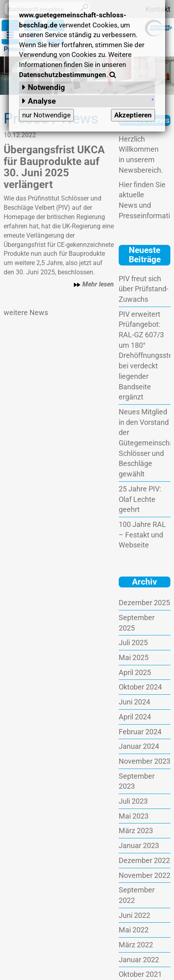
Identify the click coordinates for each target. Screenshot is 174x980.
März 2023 (136, 831)
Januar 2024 (139, 746)
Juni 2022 (134, 915)
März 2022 (136, 945)
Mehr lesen (94, 284)
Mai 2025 (134, 657)
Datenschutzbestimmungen (63, 75)
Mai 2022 (134, 930)
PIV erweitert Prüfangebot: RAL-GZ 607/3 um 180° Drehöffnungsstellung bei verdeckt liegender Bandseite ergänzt (145, 356)
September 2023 (137, 781)
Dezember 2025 (144, 603)
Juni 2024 (134, 702)
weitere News (26, 312)
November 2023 (145, 761)
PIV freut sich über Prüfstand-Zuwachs (144, 289)
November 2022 (145, 875)
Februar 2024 (140, 732)
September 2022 (137, 895)
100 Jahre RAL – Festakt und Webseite (142, 535)
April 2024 (135, 717)
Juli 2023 (133, 801)
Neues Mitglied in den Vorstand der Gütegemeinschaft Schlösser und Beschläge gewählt (145, 443)
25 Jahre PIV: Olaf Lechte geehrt (140, 499)
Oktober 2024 (140, 687)
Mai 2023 (134, 816)
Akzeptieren (133, 115)
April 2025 (135, 672)
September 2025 (137, 623)
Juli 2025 (133, 643)
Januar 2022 (139, 960)
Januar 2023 (139, 845)
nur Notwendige (46, 115)
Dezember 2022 (144, 860)
